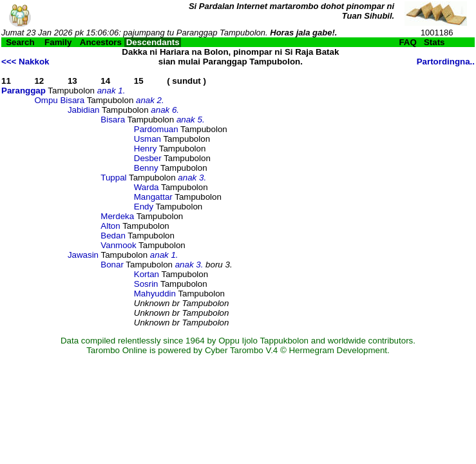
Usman (148, 139)
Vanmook (118, 245)
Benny (146, 168)
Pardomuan (156, 129)
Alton (110, 226)
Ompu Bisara (59, 100)
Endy (144, 207)
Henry (146, 149)
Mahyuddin (155, 294)
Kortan (147, 274)
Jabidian (84, 110)
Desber (148, 158)
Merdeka (117, 216)
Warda (147, 187)
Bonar (112, 265)
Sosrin (146, 284)
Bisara (113, 120)
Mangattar (153, 197)
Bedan (113, 236)
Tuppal (113, 178)
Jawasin (83, 255)
